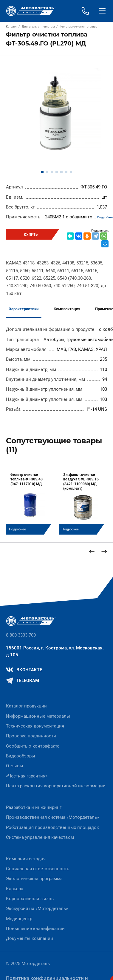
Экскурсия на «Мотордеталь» (37, 909)
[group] (30, 501)
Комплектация (67, 309)
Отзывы (15, 766)
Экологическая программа (34, 879)
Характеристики (24, 309)
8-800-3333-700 (21, 635)
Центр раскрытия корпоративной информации (56, 786)
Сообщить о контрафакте (33, 746)
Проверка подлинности (31, 736)
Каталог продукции (26, 706)
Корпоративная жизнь (30, 899)
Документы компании (30, 938)
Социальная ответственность (38, 869)
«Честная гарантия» (27, 776)
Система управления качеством (40, 837)
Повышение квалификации (35, 929)
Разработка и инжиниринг (34, 807)
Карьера (15, 889)
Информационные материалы (38, 716)
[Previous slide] (92, 552)
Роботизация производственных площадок (52, 827)
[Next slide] (104, 552)
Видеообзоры (21, 756)
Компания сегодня (26, 859)
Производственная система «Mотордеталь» (52, 817)
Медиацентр (19, 919)
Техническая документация (35, 726)
